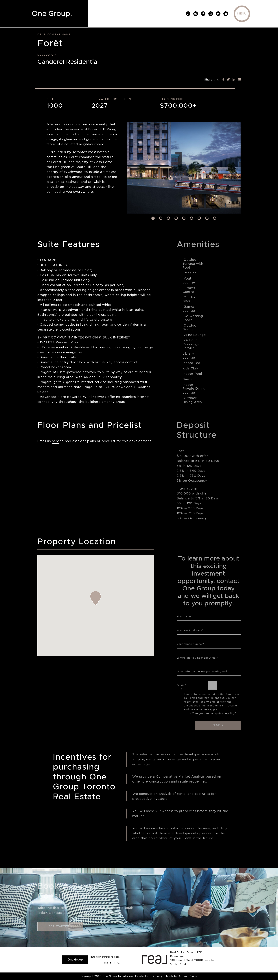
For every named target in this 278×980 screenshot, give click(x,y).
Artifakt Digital (188, 976)
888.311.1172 (112, 963)
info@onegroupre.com (105, 957)
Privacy (158, 976)
